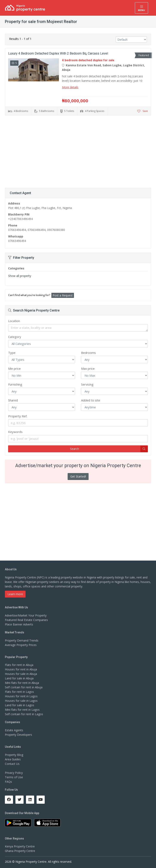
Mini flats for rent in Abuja (22, 683)
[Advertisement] (78, 150)
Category (15, 337)
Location (14, 321)
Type (12, 353)
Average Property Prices (21, 645)
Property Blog (14, 755)
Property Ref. (18, 416)
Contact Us (12, 764)
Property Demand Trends (22, 640)
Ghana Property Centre (20, 851)
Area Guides (13, 759)
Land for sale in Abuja (19, 678)
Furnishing (15, 384)
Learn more (15, 594)
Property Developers (18, 735)
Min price (14, 368)
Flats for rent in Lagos (19, 692)
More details (70, 87)
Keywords (15, 432)
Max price (88, 368)
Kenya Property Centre (20, 846)
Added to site (91, 400)
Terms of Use (14, 777)
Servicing (87, 384)
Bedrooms (88, 353)
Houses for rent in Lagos (21, 696)
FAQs (8, 782)
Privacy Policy (14, 773)
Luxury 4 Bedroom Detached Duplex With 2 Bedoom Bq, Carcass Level (58, 53)
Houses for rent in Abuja (21, 669)
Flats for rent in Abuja (19, 665)
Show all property (20, 276)
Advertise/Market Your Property (26, 615)
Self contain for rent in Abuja (24, 687)
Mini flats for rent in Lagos (22, 710)
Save (143, 111)
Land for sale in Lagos (19, 705)
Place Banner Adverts (19, 624)
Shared (13, 400)
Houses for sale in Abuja (21, 674)
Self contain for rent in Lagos (24, 714)
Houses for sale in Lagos (21, 701)
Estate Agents (14, 730)
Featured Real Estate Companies (26, 620)
